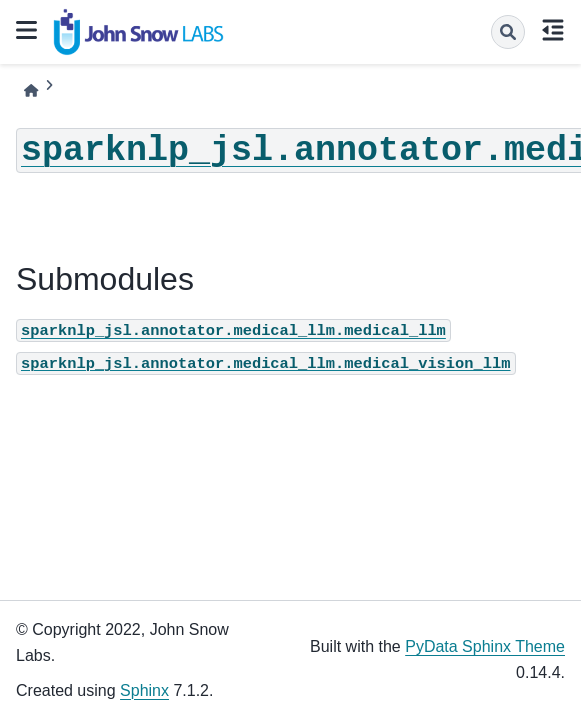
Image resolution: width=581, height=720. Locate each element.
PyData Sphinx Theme (485, 646)
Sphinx (144, 690)
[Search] (508, 32)
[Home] (31, 90)
